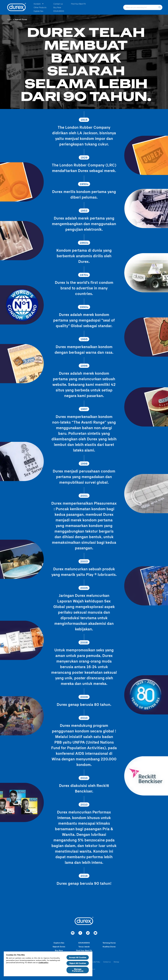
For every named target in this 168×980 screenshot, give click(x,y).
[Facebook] (80, 933)
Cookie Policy (96, 962)
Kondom (37, 4)
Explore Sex (38, 11)
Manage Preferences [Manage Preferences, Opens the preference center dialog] (78, 970)
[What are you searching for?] (160, 7)
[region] (48, 964)
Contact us (58, 4)
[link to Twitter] (88, 933)
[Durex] (17, 7)
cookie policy (43, 963)
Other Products (40, 7)
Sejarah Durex (59, 947)
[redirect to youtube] (95, 933)
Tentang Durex (109, 943)
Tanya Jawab (84, 947)
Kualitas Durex (109, 947)
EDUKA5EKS (59, 11)
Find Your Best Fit (78, 4)
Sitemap (116, 962)
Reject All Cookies (78, 963)
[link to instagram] (73, 933)
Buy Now (57, 7)
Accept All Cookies (78, 957)
